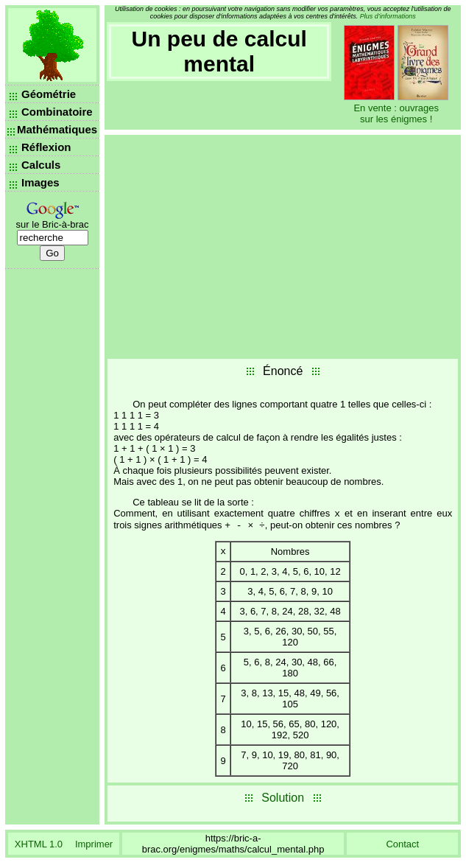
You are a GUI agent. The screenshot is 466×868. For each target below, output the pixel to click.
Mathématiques (57, 129)
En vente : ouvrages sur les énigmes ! (396, 113)
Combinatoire (57, 112)
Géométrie (49, 94)
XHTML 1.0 (39, 849)
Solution (283, 803)
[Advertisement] (283, 245)
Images (40, 182)
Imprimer (94, 849)
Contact (402, 849)
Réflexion (46, 147)
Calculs (41, 165)
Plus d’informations (388, 16)
